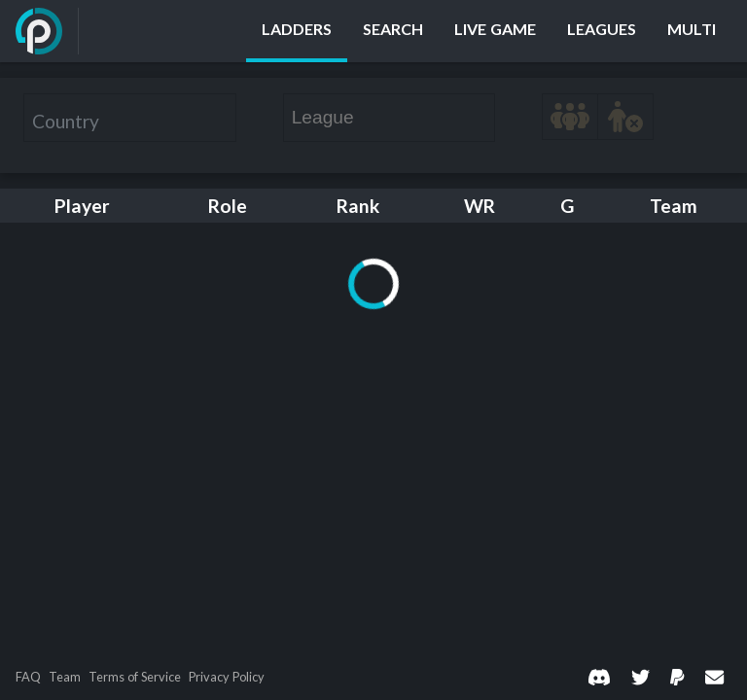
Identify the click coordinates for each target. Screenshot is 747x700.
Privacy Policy (227, 677)
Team (65, 677)
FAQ (28, 677)
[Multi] (692, 31)
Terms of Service (135, 677)
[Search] (393, 31)
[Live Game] (495, 31)
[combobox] (130, 118)
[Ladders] (297, 31)
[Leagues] (602, 31)
